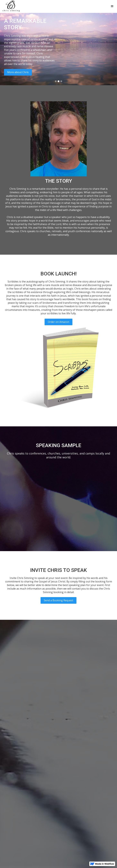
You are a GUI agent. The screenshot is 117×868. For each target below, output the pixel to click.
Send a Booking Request (58, 600)
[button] (112, 6)
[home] (10, 6)
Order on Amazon (58, 322)
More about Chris (18, 72)
